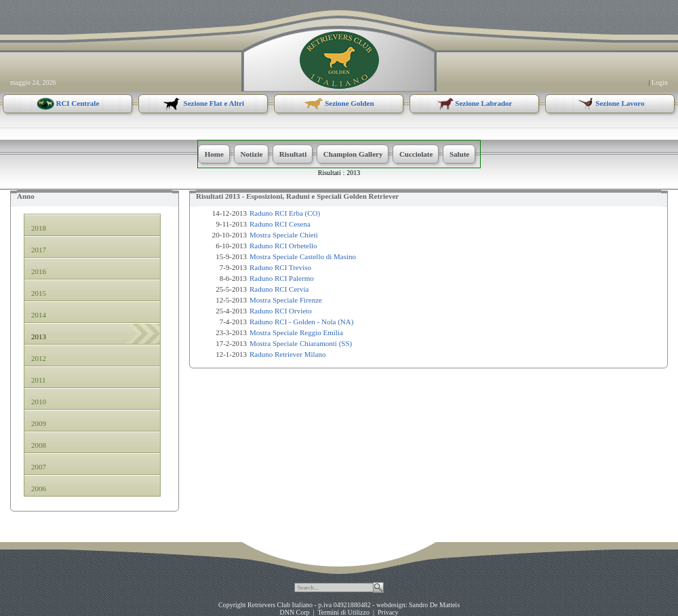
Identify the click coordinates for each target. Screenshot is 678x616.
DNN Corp (294, 612)
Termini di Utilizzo (343, 612)
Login (660, 82)
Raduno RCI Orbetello (283, 246)
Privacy (388, 612)
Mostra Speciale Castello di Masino (303, 256)
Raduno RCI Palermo (282, 278)
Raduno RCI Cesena (280, 224)
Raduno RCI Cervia (279, 289)
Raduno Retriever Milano (287, 354)
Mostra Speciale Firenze (286, 300)
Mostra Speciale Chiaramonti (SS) (301, 343)
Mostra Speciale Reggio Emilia (296, 332)
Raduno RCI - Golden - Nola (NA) (301, 322)
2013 (353, 173)
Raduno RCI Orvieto (281, 311)
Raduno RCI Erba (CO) (285, 213)
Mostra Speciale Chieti (284, 235)
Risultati (330, 173)
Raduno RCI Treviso (280, 267)
